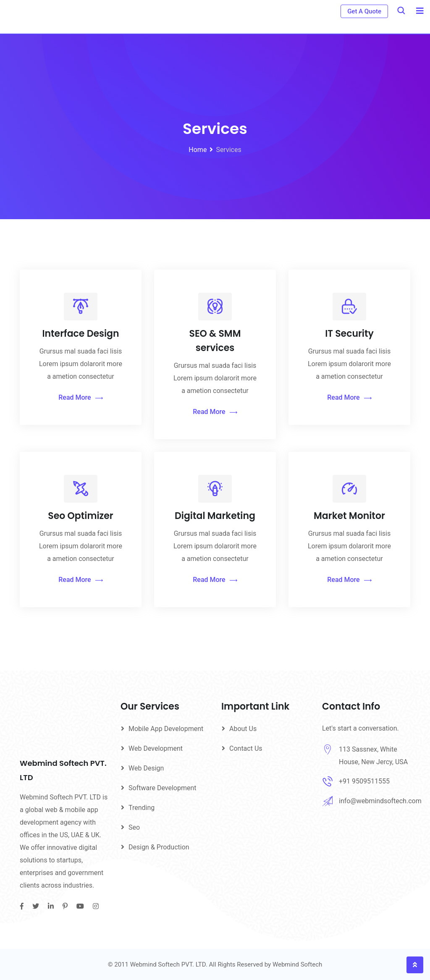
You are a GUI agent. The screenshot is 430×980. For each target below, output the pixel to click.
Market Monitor (349, 516)
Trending (142, 808)
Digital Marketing (215, 516)
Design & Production (159, 847)
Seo (134, 827)
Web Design (146, 768)
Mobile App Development (166, 729)
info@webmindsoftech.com (380, 801)
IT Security (349, 334)
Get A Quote (364, 11)
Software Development (162, 788)
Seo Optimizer (80, 516)
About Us (243, 729)
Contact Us (246, 748)
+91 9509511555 (364, 781)
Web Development (156, 748)
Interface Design (80, 334)
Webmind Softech (297, 964)
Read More (80, 398)
